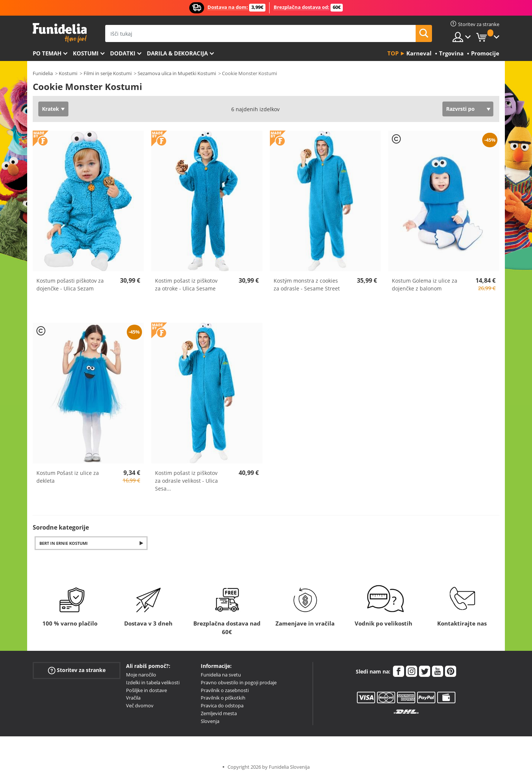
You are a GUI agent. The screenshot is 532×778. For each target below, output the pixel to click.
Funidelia (43, 73)
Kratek (51, 109)
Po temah (47, 53)
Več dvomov (140, 705)
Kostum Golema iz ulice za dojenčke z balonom (425, 284)
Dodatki (123, 53)
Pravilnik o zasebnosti (225, 690)
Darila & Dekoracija (177, 53)
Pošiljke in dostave (146, 690)
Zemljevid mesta (219, 713)
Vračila (133, 698)
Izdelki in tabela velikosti (153, 682)
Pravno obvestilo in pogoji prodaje (239, 682)
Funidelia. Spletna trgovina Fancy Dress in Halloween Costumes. (60, 33)
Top (393, 53)
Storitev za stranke (77, 670)
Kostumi (86, 53)
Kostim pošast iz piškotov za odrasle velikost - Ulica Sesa (186, 481)
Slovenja (210, 721)
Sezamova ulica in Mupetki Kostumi (177, 73)
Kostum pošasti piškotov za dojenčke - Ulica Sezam (70, 284)
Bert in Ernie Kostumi (64, 543)
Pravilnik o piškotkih (223, 698)
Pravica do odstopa (222, 705)
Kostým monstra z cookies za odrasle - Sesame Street (307, 284)
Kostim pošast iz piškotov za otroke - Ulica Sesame (186, 284)
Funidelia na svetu (221, 675)
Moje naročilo (141, 675)
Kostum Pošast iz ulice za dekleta (68, 477)
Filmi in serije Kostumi (108, 73)
